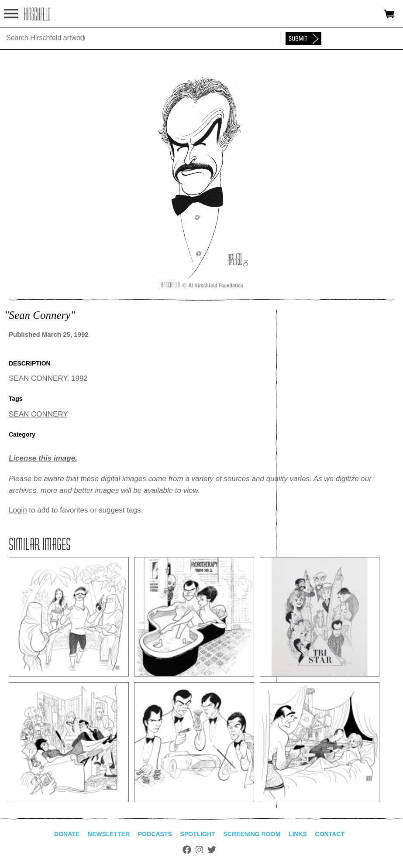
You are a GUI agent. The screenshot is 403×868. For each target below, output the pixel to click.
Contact (330, 834)
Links (298, 834)
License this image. (43, 458)
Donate (67, 834)
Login (18, 510)
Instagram (199, 850)
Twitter (212, 850)
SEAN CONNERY (38, 414)
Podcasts (155, 834)
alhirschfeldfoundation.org (37, 14)
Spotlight (198, 834)
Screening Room (252, 834)
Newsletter (109, 834)
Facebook (187, 850)
